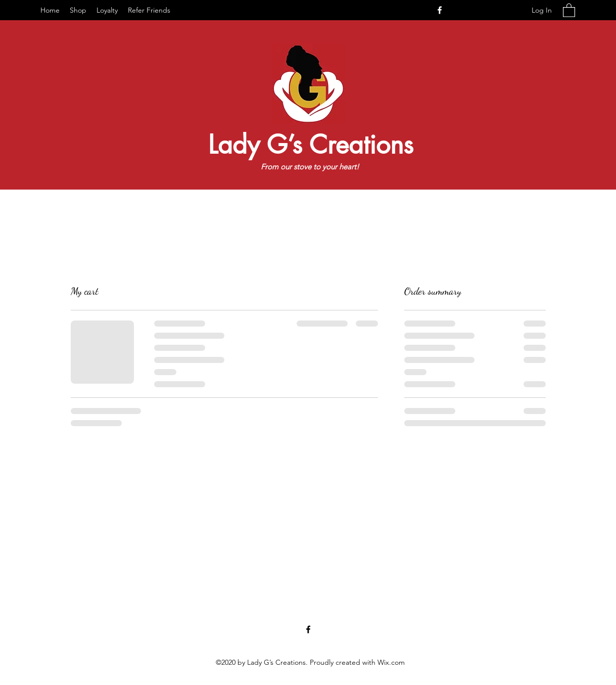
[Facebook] (440, 10)
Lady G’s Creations (311, 145)
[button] (569, 10)
